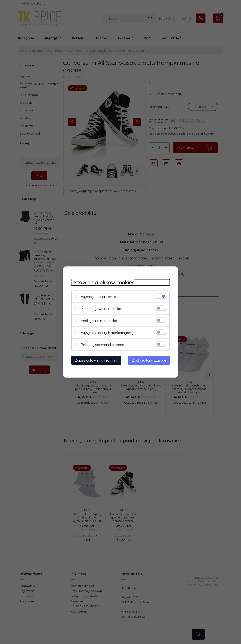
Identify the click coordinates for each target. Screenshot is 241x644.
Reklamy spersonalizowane (102, 345)
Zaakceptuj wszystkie (149, 360)
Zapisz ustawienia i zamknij (96, 360)
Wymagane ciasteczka (99, 297)
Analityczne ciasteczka (99, 321)
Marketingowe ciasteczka (101, 309)
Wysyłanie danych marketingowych (109, 333)
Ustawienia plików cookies (103, 282)
